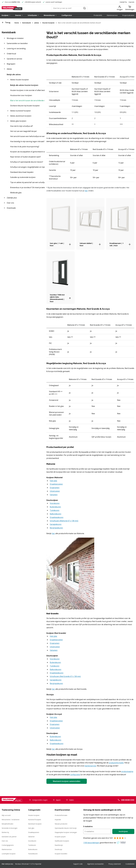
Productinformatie (61, 815)
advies (37, 23)
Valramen (31, 837)
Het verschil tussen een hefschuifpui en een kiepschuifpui (27, 136)
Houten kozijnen (48, 23)
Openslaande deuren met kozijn (66, 828)
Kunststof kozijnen (35, 820)
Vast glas (31, 828)
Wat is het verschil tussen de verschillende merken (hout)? (79, 23)
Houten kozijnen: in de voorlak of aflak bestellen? (27, 90)
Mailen (70, 800)
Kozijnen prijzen (60, 837)
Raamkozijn (59, 845)
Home (17, 23)
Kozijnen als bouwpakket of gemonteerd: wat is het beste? (27, 152)
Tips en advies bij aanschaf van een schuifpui (27, 182)
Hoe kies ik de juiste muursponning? (25, 147)
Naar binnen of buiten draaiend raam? (25, 157)
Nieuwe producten (61, 824)
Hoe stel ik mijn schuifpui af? (22, 126)
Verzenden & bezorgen (10, 828)
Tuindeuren (32, 845)
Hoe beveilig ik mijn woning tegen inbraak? (27, 141)
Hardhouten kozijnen (62, 841)
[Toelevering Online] (12, 8)
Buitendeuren (33, 849)
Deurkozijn (58, 849)
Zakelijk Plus (123, 2)
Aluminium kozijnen (35, 824)
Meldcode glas (16, 193)
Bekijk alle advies (14, 75)
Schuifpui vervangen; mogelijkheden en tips (27, 167)
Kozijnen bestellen (61, 854)
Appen (57, 800)
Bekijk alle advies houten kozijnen (24, 85)
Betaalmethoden (7, 824)
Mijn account (6, 815)
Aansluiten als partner (9, 837)
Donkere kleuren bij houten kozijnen (25, 106)
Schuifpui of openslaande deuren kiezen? (27, 162)
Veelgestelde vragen (38, 800)
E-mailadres (88, 826)
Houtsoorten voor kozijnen (21, 95)
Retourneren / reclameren (11, 820)
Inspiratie (131, 2)
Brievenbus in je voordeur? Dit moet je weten (27, 187)
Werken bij (5, 832)
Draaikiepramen (34, 832)
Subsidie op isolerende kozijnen (23, 177)
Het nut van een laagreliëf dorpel (23, 131)
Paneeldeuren (33, 854)
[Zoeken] (69, 8)
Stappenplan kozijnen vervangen (66, 832)
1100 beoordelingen (91, 843)
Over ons (5, 841)
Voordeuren (32, 841)
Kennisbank (27, 23)
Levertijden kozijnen (9, 854)
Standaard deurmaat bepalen (22, 172)
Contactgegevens (8, 845)
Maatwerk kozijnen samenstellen (67, 781)
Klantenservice (7, 849)
